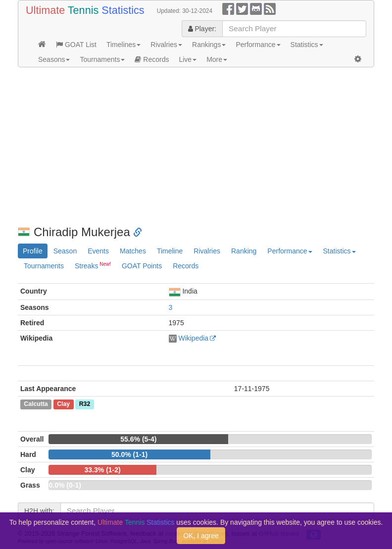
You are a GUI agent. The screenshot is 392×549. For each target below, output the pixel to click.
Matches (133, 251)
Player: (202, 29)
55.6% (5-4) (138, 439)
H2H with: (39, 511)
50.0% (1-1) (129, 454)
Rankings (209, 45)
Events (98, 251)
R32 (85, 404)
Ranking (244, 251)
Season (65, 251)
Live (188, 59)
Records (152, 59)
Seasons (54, 59)
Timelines (123, 45)
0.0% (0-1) (65, 485)
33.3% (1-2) (103, 470)
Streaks (93, 265)
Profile (33, 251)
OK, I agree (201, 536)
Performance (258, 45)
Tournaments (102, 59)
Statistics (307, 45)
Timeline (170, 251)
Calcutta (36, 404)
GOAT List (76, 45)
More (217, 59)
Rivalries (166, 45)
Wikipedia (193, 338)
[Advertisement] (196, 147)
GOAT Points (142, 266)
